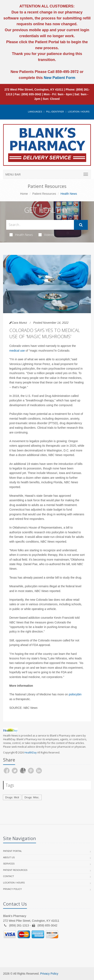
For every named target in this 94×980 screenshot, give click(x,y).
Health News (21, 235)
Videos (46, 235)
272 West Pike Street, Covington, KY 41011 (34, 90)
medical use (17, 351)
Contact (8, 876)
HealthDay (31, 753)
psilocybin (75, 694)
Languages (35, 112)
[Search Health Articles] (40, 225)
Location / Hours (79, 112)
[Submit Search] (81, 225)
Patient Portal (13, 851)
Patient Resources (44, 194)
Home (24, 194)
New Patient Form (60, 78)
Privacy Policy (13, 889)
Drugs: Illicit (12, 797)
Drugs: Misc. (32, 797)
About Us (9, 857)
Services (9, 864)
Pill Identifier (55, 112)
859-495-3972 (67, 72)
